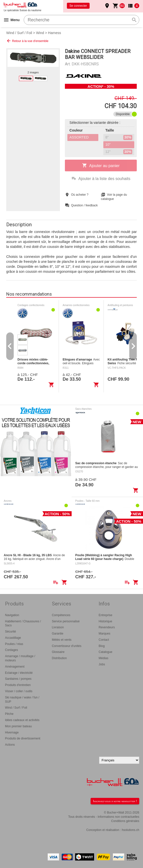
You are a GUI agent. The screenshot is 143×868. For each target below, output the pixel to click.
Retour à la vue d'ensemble (27, 41)
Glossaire (58, 652)
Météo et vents (62, 640)
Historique (105, 621)
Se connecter (78, 6)
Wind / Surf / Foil (19, 33)
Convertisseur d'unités (67, 646)
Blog (102, 646)
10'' (108, 144)
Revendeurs (107, 627)
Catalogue (105, 652)
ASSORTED (79, 137)
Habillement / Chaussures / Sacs (23, 623)
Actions (10, 745)
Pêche (9, 714)
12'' (119, 152)
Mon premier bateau (18, 726)
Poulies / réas (14, 644)
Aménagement (15, 667)
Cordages (11, 650)
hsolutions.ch (131, 830)
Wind (40, 33)
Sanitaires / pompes (18, 679)
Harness (54, 33)
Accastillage (13, 638)
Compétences (61, 615)
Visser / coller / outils (19, 691)
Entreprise (105, 615)
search (134, 20)
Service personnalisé (66, 621)
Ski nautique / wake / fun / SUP (22, 700)
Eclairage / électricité (19, 673)
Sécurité (10, 632)
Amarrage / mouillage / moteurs (20, 658)
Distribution (59, 658)
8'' (119, 137)
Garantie (58, 634)
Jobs (102, 664)
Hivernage (12, 732)
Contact (104, 640)
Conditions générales (125, 821)
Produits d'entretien (18, 685)
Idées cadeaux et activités (22, 720)
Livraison (58, 627)
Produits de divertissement (23, 738)
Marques (104, 634)
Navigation (12, 615)
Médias (103, 658)
